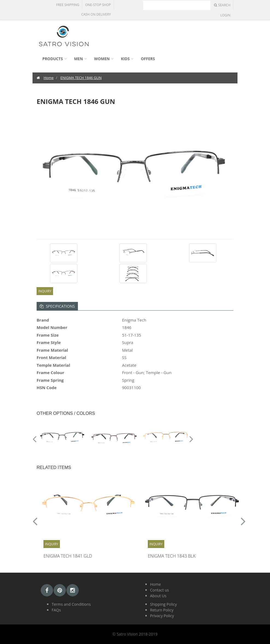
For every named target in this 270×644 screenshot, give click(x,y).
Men (78, 59)
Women (102, 59)
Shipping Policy (163, 604)
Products (53, 59)
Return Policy (162, 610)
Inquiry (45, 291)
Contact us (159, 590)
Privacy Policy (162, 616)
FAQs (56, 610)
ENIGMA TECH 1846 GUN (81, 78)
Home (49, 78)
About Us (158, 596)
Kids (125, 59)
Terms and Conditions (71, 604)
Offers (148, 59)
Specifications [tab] (57, 306)
